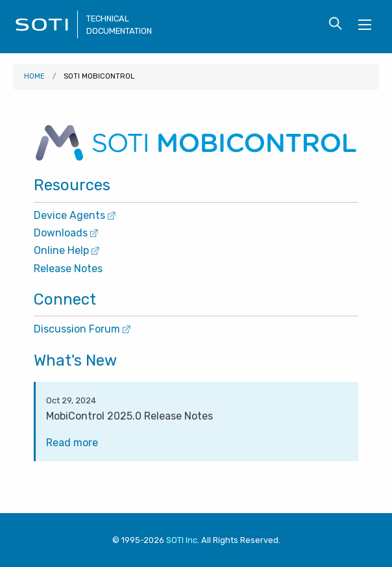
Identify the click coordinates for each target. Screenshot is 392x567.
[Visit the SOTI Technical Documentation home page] (47, 35)
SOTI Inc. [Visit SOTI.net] (183, 540)
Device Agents (75, 215)
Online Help (67, 250)
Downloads (66, 233)
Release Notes (68, 269)
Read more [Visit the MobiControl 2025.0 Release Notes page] (77, 443)
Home (34, 76)
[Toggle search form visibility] (335, 24)
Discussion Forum (82, 329)
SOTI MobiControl (99, 76)
